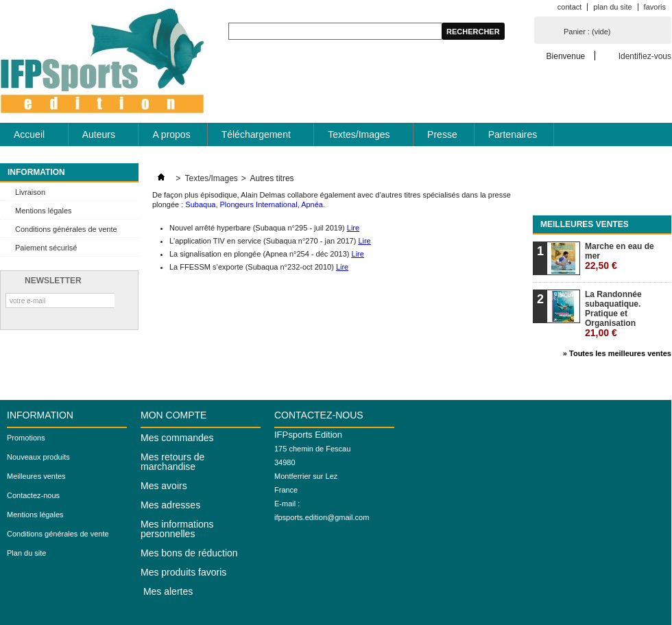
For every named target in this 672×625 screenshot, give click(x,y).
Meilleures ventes (585, 224)
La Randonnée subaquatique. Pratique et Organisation (613, 314)
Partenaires (513, 134)
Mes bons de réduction (189, 553)
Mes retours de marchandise (172, 462)
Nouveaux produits (38, 457)
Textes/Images (359, 138)
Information (36, 172)
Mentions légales (44, 211)
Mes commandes (177, 438)
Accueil (30, 138)
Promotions (26, 438)
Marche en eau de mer (620, 256)
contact (569, 7)
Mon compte (173, 415)
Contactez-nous (33, 495)
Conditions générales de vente (66, 229)
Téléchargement (257, 138)
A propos (171, 134)
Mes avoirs (164, 486)
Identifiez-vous (645, 56)
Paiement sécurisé (46, 248)
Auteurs (99, 138)
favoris (655, 7)
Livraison (30, 192)
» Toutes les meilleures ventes (617, 353)
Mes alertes (167, 591)
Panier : (587, 32)
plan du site (612, 7)
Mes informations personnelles (177, 529)
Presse (442, 134)
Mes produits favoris (183, 572)
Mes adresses (170, 505)
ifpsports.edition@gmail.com (322, 517)
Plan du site (26, 553)
